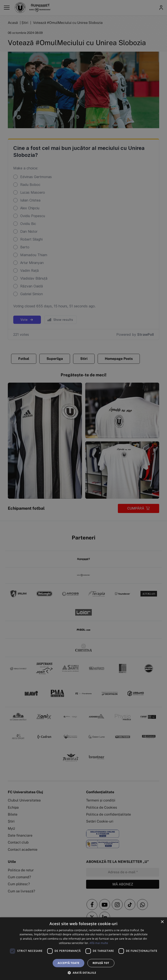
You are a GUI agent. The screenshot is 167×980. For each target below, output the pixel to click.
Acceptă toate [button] (68, 963)
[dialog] (83, 949)
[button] (83, 973)
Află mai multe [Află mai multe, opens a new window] (99, 943)
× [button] (162, 922)
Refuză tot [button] (101, 963)
